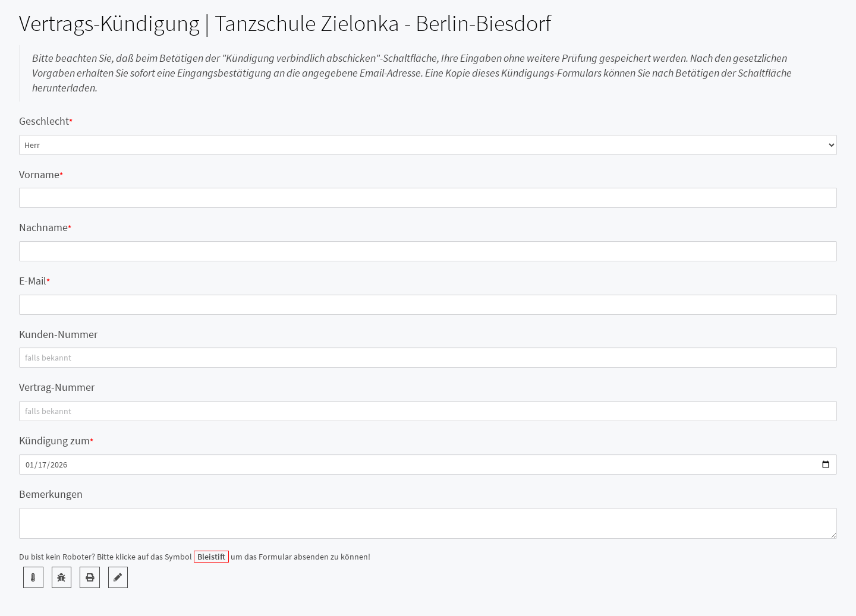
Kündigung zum (54, 440)
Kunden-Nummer (58, 334)
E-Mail (33, 281)
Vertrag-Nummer (57, 387)
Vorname (39, 174)
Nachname (43, 227)
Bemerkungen (51, 494)
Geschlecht (44, 121)
